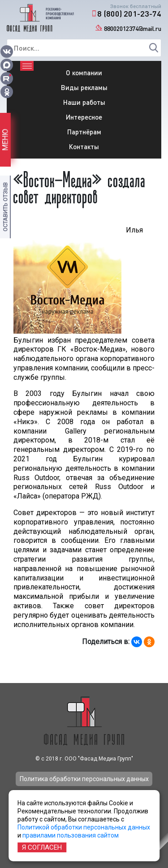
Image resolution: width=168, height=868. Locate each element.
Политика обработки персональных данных (84, 779)
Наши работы (84, 102)
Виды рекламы (84, 87)
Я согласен (42, 847)
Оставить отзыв (5, 207)
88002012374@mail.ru (133, 28)
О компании (84, 73)
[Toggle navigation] (27, 66)
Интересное (84, 117)
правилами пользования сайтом (71, 835)
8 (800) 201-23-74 (129, 13)
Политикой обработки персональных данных (84, 827)
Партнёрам (84, 132)
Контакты (84, 146)
